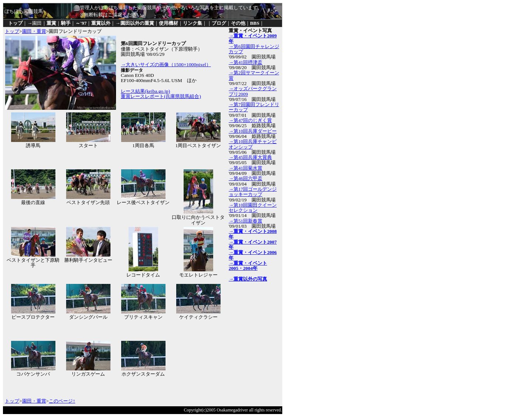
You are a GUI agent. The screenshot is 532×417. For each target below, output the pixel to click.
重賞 (51, 23)
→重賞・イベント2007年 (253, 245)
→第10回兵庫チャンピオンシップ (253, 144)
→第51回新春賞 (245, 221)
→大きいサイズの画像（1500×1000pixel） (166, 65)
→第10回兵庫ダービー (253, 131)
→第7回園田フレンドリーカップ (254, 107)
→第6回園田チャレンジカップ (254, 49)
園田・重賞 (34, 31)
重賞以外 (101, 23)
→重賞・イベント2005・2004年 (248, 266)
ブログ (219, 23)
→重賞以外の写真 (248, 279)
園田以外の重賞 (137, 23)
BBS (255, 23)
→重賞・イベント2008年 (253, 234)
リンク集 (192, 23)
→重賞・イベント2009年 (253, 38)
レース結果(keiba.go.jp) (145, 91)
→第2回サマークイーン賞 (254, 75)
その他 (238, 23)
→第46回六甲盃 (245, 178)
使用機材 (168, 23)
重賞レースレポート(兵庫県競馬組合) (161, 96)
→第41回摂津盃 (245, 62)
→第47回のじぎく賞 (250, 120)
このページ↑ (62, 401)
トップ (15, 23)
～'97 (81, 23)
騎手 (66, 23)
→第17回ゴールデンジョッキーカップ (253, 192)
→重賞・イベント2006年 (253, 255)
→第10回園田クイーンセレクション (253, 208)
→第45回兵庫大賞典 (250, 157)
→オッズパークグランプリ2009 (253, 91)
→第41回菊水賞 (245, 168)
